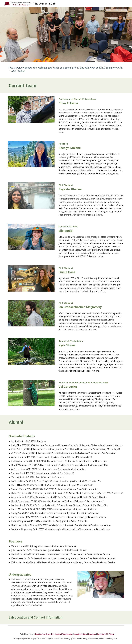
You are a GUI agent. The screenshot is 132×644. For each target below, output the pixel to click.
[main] (66, 70)
